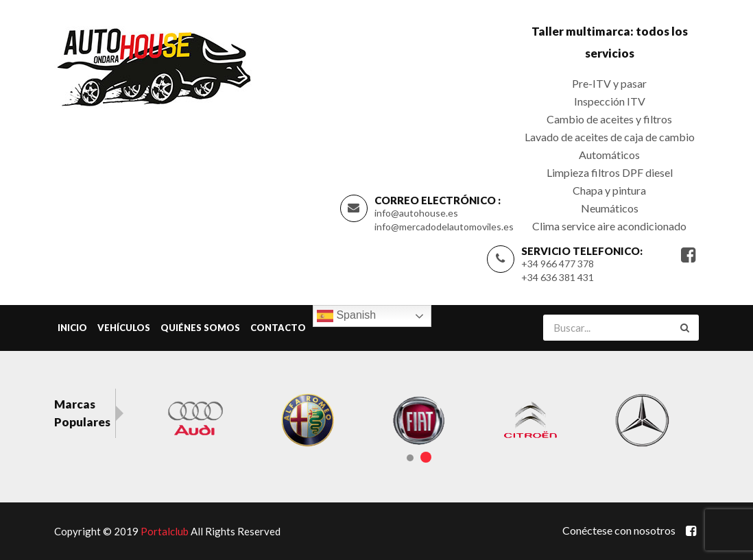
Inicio (72, 328)
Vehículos (124, 328)
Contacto (278, 328)
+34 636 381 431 (558, 277)
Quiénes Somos (200, 328)
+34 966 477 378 (558, 264)
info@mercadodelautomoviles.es (444, 227)
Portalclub (165, 531)
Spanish (346, 316)
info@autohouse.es (416, 213)
